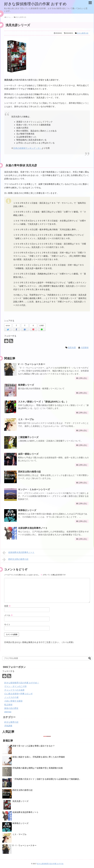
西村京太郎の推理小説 (29, 472)
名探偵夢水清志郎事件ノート (33, 528)
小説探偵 (84, 348)
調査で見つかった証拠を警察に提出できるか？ (34, 746)
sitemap (8, 712)
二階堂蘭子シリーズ (28, 437)
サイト (7, 625)
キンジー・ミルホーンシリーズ (34, 489)
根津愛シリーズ (26, 385)
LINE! (42, 325)
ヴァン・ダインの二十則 (15, 686)
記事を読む (83, 378)
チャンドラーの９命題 (14, 690)
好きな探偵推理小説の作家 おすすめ (35, 4)
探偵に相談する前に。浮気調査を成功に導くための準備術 (39, 757)
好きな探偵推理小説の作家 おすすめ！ (22, 683)
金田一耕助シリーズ (28, 454)
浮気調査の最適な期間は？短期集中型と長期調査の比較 (38, 768)
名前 (7, 606)
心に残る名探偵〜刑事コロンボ (18, 694)
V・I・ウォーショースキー (32, 364)
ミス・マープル (26, 419)
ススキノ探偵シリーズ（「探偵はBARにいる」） (43, 402)
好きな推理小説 (83, 33)
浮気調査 (8, 726)
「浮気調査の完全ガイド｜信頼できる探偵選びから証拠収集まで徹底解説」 (47, 779)
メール (8, 615)
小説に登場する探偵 (13, 701)
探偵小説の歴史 (11, 708)
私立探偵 (8, 705)
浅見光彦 (72, 348)
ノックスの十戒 (11, 697)
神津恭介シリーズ (27, 510)
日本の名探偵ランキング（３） (27, 148)
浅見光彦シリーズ (20, 801)
